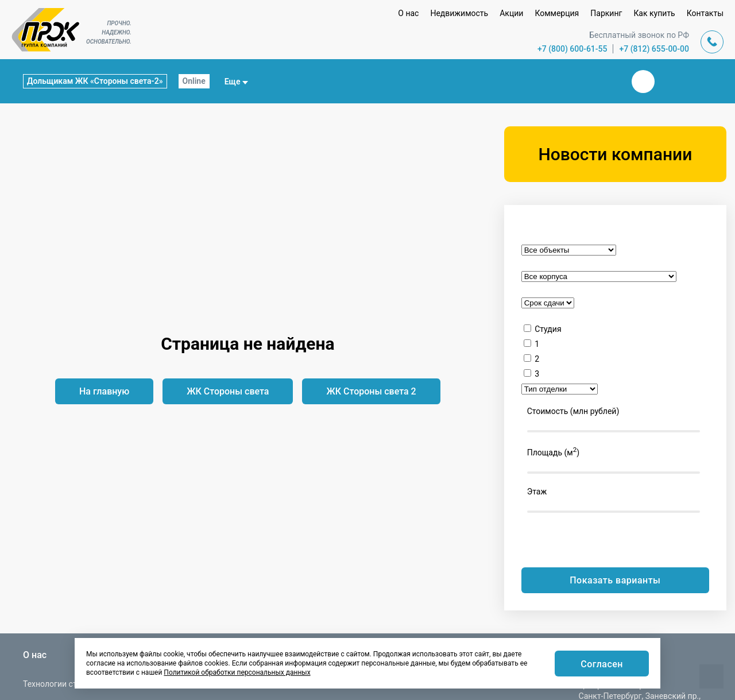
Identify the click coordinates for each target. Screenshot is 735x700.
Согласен (602, 664)
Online (194, 81)
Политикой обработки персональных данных (237, 672)
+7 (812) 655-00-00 (654, 49)
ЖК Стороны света (228, 391)
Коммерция (557, 13)
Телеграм (671, 82)
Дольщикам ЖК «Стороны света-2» (95, 81)
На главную (104, 391)
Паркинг (606, 13)
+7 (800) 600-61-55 (572, 49)
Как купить (654, 13)
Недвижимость (459, 13)
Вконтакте (643, 82)
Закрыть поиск (606, 81)
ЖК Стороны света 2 (371, 391)
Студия (548, 329)
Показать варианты (615, 580)
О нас (408, 13)
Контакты (705, 13)
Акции (511, 13)
